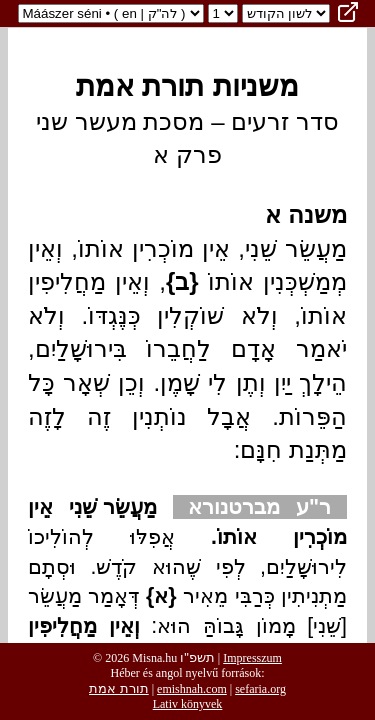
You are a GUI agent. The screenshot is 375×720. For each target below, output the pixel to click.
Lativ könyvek (188, 704)
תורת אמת (119, 688)
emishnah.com (192, 689)
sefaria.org (260, 689)
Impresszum (252, 658)
